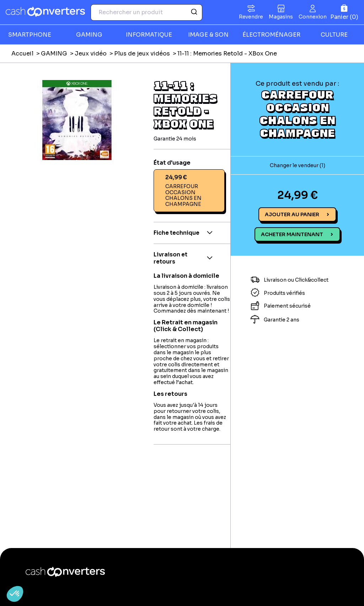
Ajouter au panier (292, 214)
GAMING (89, 35)
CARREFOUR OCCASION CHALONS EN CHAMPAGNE (297, 113)
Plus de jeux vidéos (142, 54)
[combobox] (146, 12)
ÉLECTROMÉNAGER (271, 35)
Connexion (313, 17)
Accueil (22, 54)
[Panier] (344, 12)
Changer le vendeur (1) (298, 165)
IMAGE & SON (208, 35)
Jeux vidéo (91, 54)
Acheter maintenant (292, 234)
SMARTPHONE (30, 35)
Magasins (281, 17)
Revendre (251, 17)
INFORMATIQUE (149, 35)
